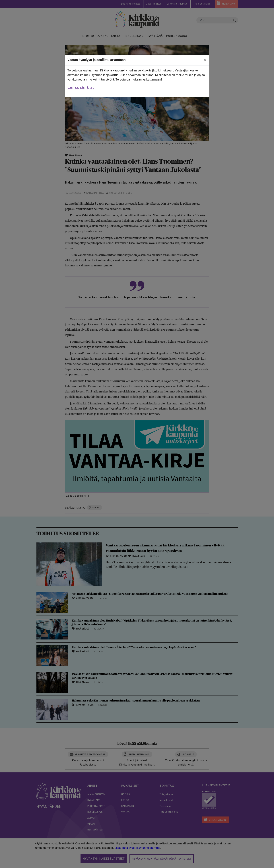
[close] (205, 60)
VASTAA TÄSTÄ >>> (81, 88)
